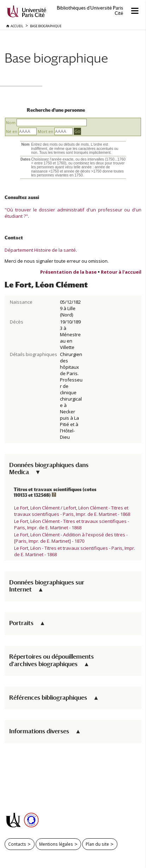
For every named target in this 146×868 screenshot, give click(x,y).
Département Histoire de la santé (40, 250)
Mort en (45, 131)
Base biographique (56, 58)
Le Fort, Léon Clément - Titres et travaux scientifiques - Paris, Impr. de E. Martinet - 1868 (72, 524)
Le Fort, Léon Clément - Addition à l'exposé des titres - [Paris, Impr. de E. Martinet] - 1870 (71, 538)
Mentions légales (56, 844)
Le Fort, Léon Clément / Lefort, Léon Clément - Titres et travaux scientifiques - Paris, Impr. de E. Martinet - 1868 (72, 511)
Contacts (17, 844)
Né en (12, 131)
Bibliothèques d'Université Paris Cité (90, 11)
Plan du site (97, 844)
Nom (11, 123)
